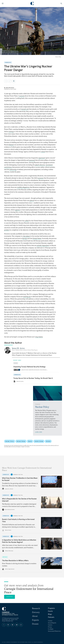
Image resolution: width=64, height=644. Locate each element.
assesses (41, 178)
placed (32, 200)
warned (22, 96)
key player (27, 236)
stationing (13, 169)
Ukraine (48, 441)
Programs (51, 608)
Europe (25, 238)
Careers (50, 625)
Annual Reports (52, 623)
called (27, 221)
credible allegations (23, 187)
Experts (35, 620)
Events (50, 611)
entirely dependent (43, 245)
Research (36, 608)
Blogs (50, 614)
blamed (11, 145)
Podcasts (51, 617)
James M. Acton (10, 88)
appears (18, 210)
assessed (32, 160)
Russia (30, 441)
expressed (42, 158)
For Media (51, 629)
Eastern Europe (39, 441)
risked (43, 152)
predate (7, 230)
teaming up (27, 297)
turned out (25, 109)
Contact (50, 621)
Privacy (50, 627)
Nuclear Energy (21, 441)
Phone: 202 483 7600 (8, 621)
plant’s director (40, 165)
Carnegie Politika (18, 474)
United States (37, 238)
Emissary (36, 612)
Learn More (39, 432)
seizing (11, 131)
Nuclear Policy (10, 441)
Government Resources (54, 631)
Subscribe (10, 597)
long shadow (39, 337)
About (35, 616)
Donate (35, 624)
